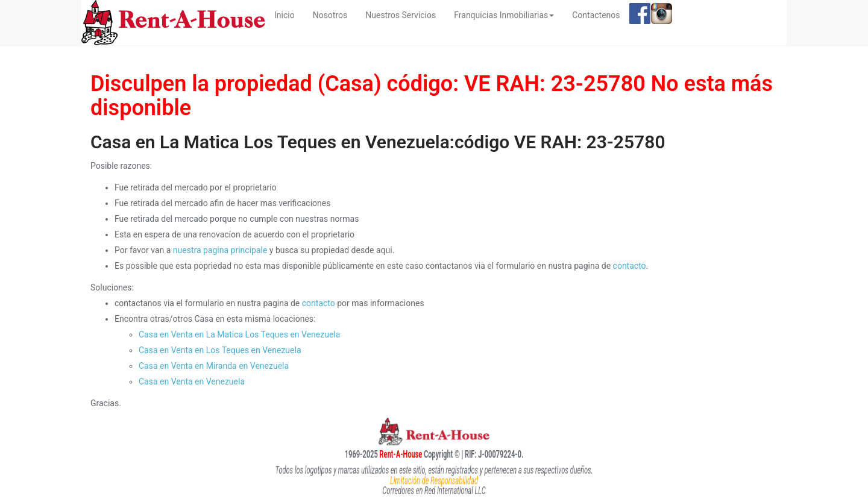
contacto (630, 266)
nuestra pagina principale (220, 250)
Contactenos (596, 15)
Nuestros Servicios (401, 15)
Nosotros (330, 15)
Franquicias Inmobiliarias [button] (504, 15)
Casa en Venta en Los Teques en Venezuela (220, 350)
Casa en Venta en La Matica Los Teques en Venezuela (239, 334)
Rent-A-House (381, 454)
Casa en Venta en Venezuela (192, 381)
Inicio (289, 14)
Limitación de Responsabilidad (434, 480)
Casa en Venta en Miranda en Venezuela (214, 366)
